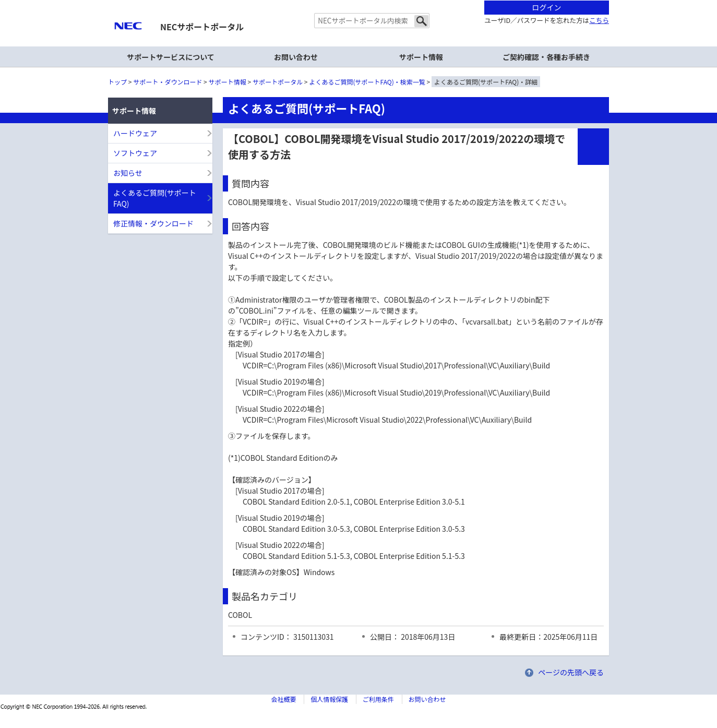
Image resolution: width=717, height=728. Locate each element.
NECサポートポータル (202, 27)
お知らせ (128, 173)
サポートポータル (278, 82)
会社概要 (283, 699)
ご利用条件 (378, 699)
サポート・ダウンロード (168, 82)
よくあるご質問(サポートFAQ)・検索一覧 (367, 82)
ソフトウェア (135, 153)
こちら (599, 20)
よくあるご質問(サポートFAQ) (155, 198)
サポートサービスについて (171, 57)
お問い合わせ (296, 57)
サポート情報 (228, 82)
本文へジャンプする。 (359, 1)
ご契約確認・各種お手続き (546, 57)
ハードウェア (135, 133)
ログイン (547, 7)
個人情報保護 (329, 699)
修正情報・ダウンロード (153, 223)
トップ (117, 82)
